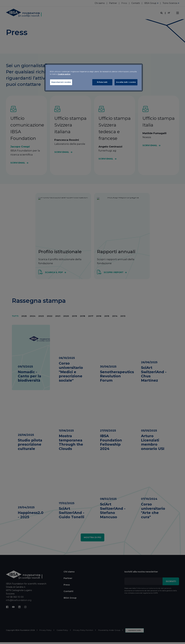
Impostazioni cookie (61, 82)
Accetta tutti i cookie (126, 82)
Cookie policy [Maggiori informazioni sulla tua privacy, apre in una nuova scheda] (64, 74)
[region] (94, 78)
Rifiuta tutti (102, 82)
